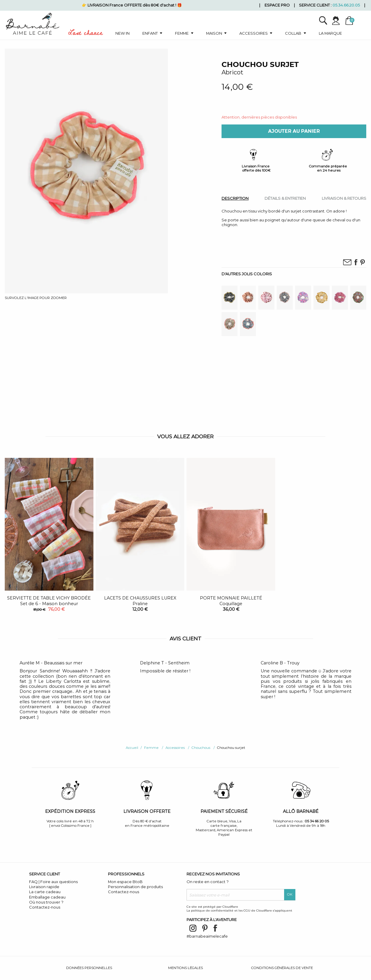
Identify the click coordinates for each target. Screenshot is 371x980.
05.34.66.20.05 (346, 5)
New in (122, 33)
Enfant (150, 33)
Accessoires (254, 33)
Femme (182, 33)
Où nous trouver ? (46, 902)
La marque (330, 33)
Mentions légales (186, 968)
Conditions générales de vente (282, 968)
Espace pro (277, 5)
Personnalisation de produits (135, 887)
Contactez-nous (45, 907)
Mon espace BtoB (125, 882)
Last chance (85, 34)
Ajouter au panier (294, 131)
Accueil (132, 748)
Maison (214, 33)
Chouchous (201, 748)
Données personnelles (89, 968)
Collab (293, 33)
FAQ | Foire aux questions (53, 882)
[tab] (235, 198)
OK (290, 894)
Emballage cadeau (47, 897)
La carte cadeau (45, 892)
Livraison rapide (44, 887)
